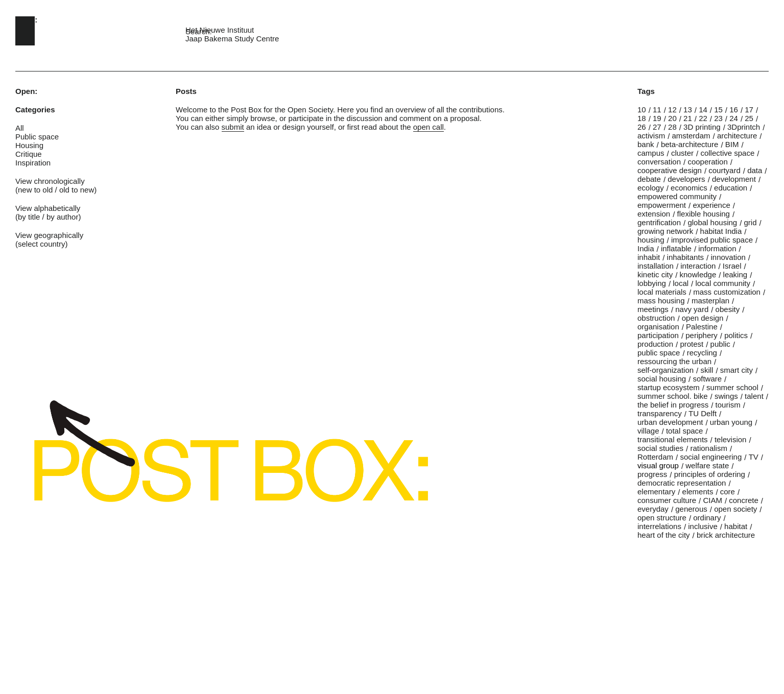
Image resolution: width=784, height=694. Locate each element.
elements (698, 492)
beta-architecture (690, 144)
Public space (37, 137)
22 (703, 118)
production (655, 344)
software (707, 379)
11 (657, 110)
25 (749, 118)
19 (657, 118)
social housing (662, 379)
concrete (744, 500)
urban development (670, 422)
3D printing (702, 127)
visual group (658, 465)
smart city (737, 370)
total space (685, 431)
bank (646, 144)
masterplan (710, 301)
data (755, 170)
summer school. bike (673, 396)
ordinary (707, 518)
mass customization (727, 292)
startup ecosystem (669, 387)
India (646, 248)
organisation (658, 327)
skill (707, 370)
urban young (731, 422)
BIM (732, 144)
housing (651, 240)
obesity (728, 309)
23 (718, 118)
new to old (35, 190)
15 (718, 110)
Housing (29, 145)
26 (642, 127)
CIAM (712, 500)
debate (649, 179)
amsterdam (691, 136)
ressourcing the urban (674, 361)
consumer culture (667, 500)
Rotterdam (655, 457)
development (734, 179)
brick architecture (726, 535)
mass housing (661, 301)
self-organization (666, 370)
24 (734, 118)
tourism (728, 405)
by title (29, 217)
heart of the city (664, 535)
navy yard (692, 309)
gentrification (659, 222)
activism (651, 136)
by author (63, 217)
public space (659, 353)
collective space (727, 153)
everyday (653, 509)
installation (656, 266)
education (731, 188)
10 (642, 110)
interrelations (659, 526)
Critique (29, 154)
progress (652, 474)
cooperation (707, 162)
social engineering (711, 457)
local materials (662, 292)
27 (657, 127)
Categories (35, 110)
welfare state (707, 465)
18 (642, 118)
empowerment (662, 205)
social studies (660, 448)
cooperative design (670, 170)
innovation (728, 257)
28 (672, 127)
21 (688, 118)
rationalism (709, 448)
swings (726, 396)
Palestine (702, 327)
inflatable (676, 248)
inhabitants (686, 257)
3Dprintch (744, 127)
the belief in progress (673, 405)
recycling (702, 353)
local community (723, 283)
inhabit (649, 257)
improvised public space (712, 240)
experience (711, 205)
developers (686, 179)
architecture (737, 136)
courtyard (724, 170)
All (20, 128)
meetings (653, 309)
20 (672, 118)
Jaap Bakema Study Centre (232, 39)
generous (691, 509)
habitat (736, 526)
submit (233, 127)
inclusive (703, 526)
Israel (732, 266)
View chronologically (50, 181)
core (728, 492)
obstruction (656, 318)
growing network (665, 231)
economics (689, 188)
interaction (698, 266)
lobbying (652, 283)
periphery (702, 335)
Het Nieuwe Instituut (220, 30)
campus (651, 153)
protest (692, 344)
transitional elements (673, 439)
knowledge (698, 274)
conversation (659, 162)
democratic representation (682, 483)
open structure (662, 518)
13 (688, 110)
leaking (735, 274)
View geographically (49, 235)
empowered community (677, 196)
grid (751, 222)
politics (736, 335)
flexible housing (704, 214)
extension (654, 214)
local (681, 283)
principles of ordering (710, 474)
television (731, 439)
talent (754, 396)
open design (703, 318)
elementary (656, 492)
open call (429, 127)
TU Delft (703, 413)
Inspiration (33, 163)
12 (672, 110)
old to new (77, 190)
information (717, 248)
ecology (651, 188)
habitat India (721, 231)
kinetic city (655, 274)
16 (734, 110)
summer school (732, 387)
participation (658, 335)
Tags (646, 91)
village (648, 431)
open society (735, 509)
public (720, 344)
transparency (660, 413)
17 (749, 110)
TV (754, 457)
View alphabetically (48, 208)
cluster (682, 153)
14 (703, 110)
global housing (712, 222)
